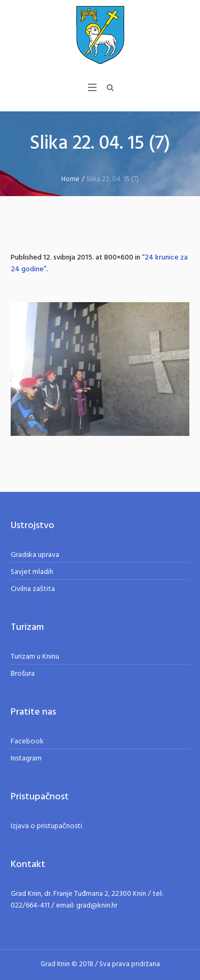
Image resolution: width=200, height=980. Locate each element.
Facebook (27, 742)
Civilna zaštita (33, 589)
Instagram (26, 759)
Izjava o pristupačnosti (46, 826)
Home (70, 179)
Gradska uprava (35, 555)
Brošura (23, 674)
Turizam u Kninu (35, 657)
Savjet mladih (32, 572)
